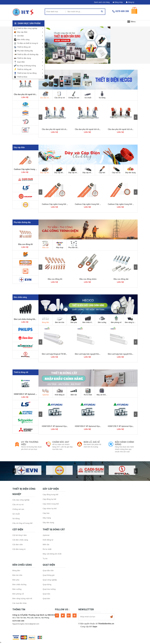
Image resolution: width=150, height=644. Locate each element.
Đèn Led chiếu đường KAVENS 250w (29, 319)
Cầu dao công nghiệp (46, 95)
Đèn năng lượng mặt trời (131, 319)
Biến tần (74, 392)
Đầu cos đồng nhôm (88, 279)
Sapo (95, 627)
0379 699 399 (122, 11)
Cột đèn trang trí (19, 549)
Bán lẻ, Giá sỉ (92, 442)
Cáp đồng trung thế (50, 495)
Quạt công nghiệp (50, 580)
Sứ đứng (102, 95)
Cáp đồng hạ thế (49, 499)
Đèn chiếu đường (89, 319)
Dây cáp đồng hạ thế (60, 170)
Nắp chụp (60, 245)
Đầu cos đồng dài (121, 279)
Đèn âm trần (60, 319)
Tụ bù (45, 559)
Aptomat (46, 392)
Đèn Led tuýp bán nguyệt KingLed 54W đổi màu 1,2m (97, 354)
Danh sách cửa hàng (102, 2)
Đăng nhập (118, 2)
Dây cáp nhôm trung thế (75, 170)
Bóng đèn (45, 319)
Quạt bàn (46, 598)
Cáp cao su (116, 170)
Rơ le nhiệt (88, 392)
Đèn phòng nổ (116, 319)
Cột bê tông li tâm (20, 535)
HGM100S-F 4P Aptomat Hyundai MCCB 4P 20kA (35, 394)
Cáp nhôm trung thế (51, 504)
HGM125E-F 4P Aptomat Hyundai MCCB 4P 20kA (129, 426)
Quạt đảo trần (48, 570)
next (108, 45)
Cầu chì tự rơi (60, 95)
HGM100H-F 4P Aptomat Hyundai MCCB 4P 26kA (96, 426)
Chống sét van (74, 95)
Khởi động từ (60, 392)
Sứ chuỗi (88, 95)
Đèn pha (74, 319)
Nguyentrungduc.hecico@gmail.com (26, 624)
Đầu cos (46, 245)
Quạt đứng (47, 584)
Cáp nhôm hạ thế (50, 509)
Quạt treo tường (49, 589)
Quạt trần (46, 594)
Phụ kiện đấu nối (75, 245)
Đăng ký (131, 2)
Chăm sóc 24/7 (61, 442)
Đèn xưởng (102, 319)
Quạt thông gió (49, 575)
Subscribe (111, 617)
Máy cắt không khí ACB (103, 392)
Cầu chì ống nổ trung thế (22, 523)
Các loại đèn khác (20, 603)
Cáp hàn (102, 170)
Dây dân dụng (130, 170)
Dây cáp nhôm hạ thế (89, 170)
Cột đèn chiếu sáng (20, 540)
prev (46, 45)
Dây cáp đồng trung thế (46, 170)
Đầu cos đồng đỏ (25, 244)
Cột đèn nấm (18, 545)
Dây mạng (47, 518)
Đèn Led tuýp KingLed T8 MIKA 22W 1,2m (60, 354)
